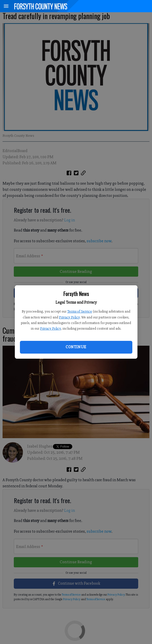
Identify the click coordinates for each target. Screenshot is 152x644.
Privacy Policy (69, 317)
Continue (76, 347)
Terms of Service (80, 311)
